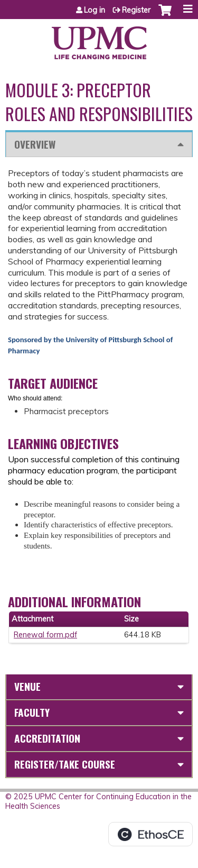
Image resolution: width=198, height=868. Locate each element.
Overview (35, 144)
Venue (27, 686)
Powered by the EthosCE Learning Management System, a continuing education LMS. (150, 834)
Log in (95, 10)
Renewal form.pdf (45, 635)
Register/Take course (65, 764)
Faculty (32, 712)
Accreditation (47, 738)
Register (136, 10)
